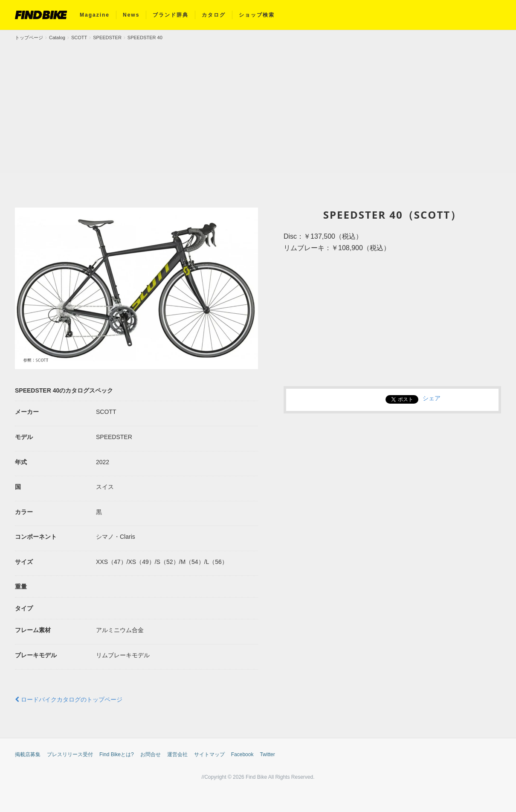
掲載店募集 (28, 754)
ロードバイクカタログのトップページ (69, 699)
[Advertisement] (258, 105)
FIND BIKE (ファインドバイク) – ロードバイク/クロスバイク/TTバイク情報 (41, 15)
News (131, 15)
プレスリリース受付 (70, 754)
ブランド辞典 (171, 15)
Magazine (95, 15)
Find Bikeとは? (117, 754)
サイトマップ (209, 754)
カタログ (214, 15)
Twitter (267, 754)
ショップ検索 (257, 15)
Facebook (242, 754)
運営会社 (177, 754)
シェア (432, 398)
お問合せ (151, 754)
